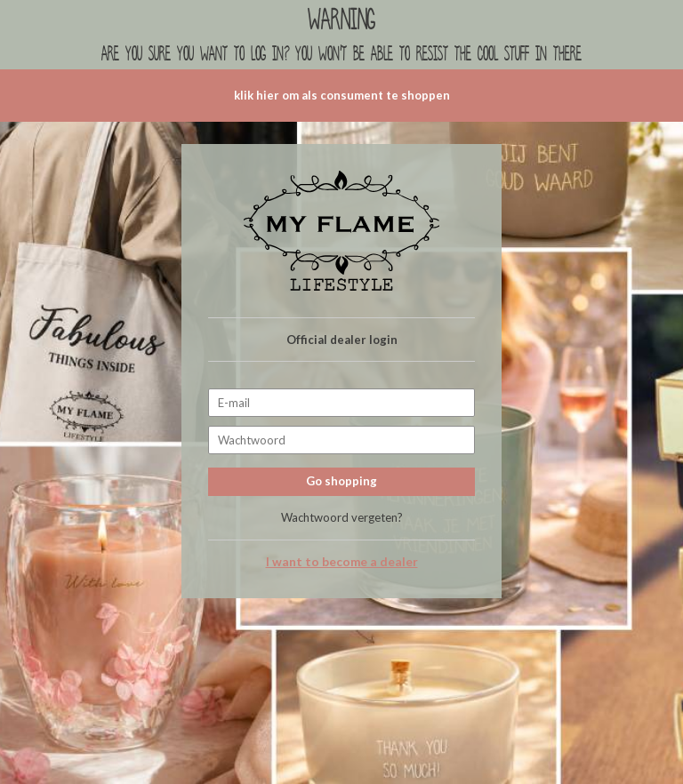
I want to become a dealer (342, 562)
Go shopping (341, 481)
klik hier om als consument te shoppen (342, 95)
